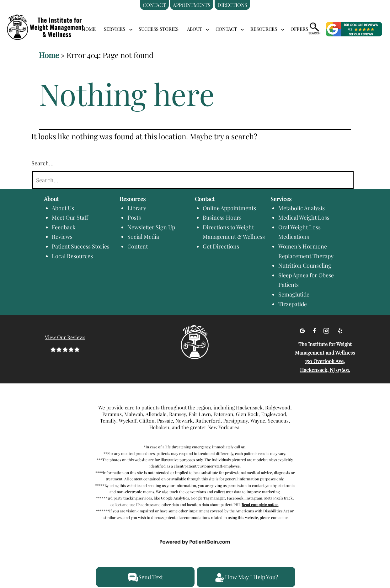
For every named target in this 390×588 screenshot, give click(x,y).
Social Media (143, 237)
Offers (299, 29)
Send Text (145, 578)
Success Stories (159, 29)
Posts (134, 217)
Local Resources (72, 256)
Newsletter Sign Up (151, 227)
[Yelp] (340, 330)
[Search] (193, 180)
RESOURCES (264, 29)
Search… (43, 163)
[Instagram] (327, 330)
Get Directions (221, 246)
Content (138, 246)
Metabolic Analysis (302, 208)
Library (137, 208)
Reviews (62, 237)
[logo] (53, 20)
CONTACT (226, 29)
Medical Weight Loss (304, 217)
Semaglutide (294, 294)
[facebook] (315, 330)
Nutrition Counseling (305, 265)
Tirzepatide (293, 304)
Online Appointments (229, 208)
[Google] (303, 330)
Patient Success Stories (81, 246)
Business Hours (222, 217)
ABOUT (195, 29)
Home (89, 29)
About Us (63, 208)
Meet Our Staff (70, 217)
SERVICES (115, 29)
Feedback (64, 227)
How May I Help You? (246, 578)
